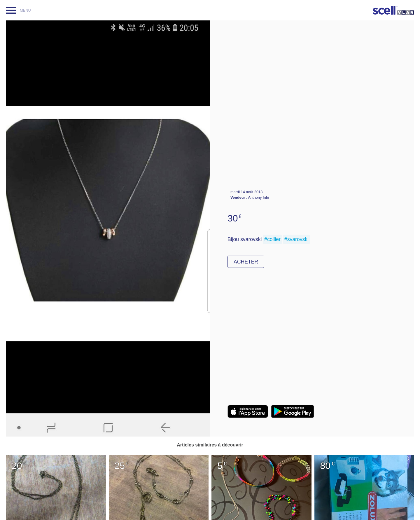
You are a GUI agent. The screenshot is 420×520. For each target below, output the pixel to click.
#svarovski (296, 239)
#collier (272, 239)
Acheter (246, 262)
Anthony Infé (258, 197)
